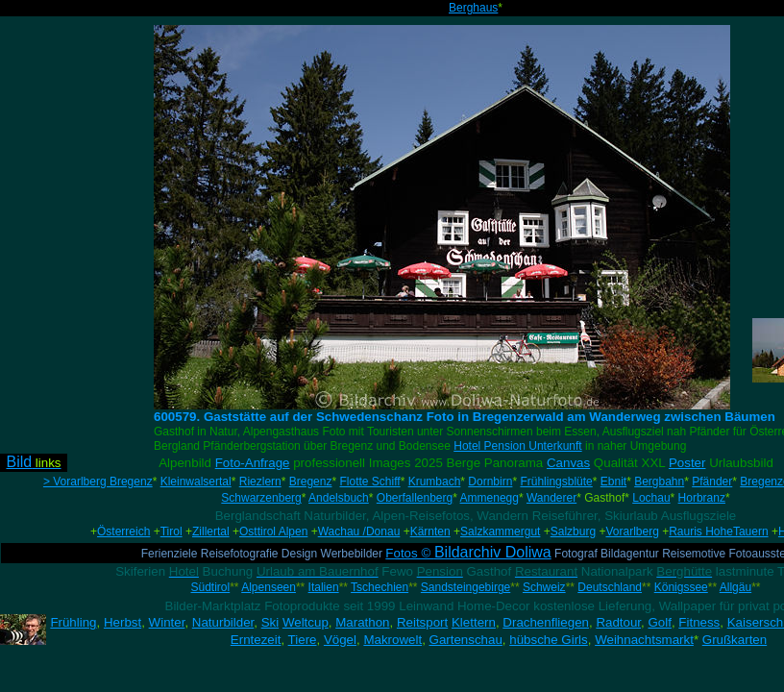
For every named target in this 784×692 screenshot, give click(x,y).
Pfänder (712, 482)
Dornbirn (490, 482)
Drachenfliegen (546, 622)
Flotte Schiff (369, 482)
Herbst (122, 622)
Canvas (568, 463)
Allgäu (735, 587)
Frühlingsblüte (556, 482)
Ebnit (613, 482)
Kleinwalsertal (196, 482)
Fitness (699, 622)
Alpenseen (269, 587)
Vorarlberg (632, 531)
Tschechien (380, 587)
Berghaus (473, 8)
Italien (324, 587)
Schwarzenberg (261, 498)
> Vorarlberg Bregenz (98, 482)
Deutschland (610, 587)
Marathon (362, 622)
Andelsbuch (339, 498)
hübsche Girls (549, 640)
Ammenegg (490, 498)
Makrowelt (392, 640)
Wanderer (551, 498)
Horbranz (702, 498)
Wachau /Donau (359, 531)
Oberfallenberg (415, 498)
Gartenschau (466, 640)
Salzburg (573, 531)
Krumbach (435, 482)
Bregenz (311, 482)
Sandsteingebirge (465, 587)
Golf (659, 622)
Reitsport (422, 622)
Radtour (618, 622)
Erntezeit (256, 640)
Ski (270, 622)
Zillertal (211, 531)
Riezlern (260, 482)
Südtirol (211, 587)
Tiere (303, 640)
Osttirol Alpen (273, 531)
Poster (687, 463)
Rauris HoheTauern (718, 531)
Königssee (681, 587)
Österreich (123, 531)
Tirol (171, 531)
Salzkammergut (500, 531)
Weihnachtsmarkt (644, 640)
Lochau (651, 498)
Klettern (474, 622)
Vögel (340, 640)
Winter (167, 622)
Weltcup (306, 622)
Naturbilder (223, 622)
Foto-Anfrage (253, 463)
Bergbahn (659, 482)
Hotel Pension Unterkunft (517, 446)
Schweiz (544, 587)
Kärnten (430, 531)
